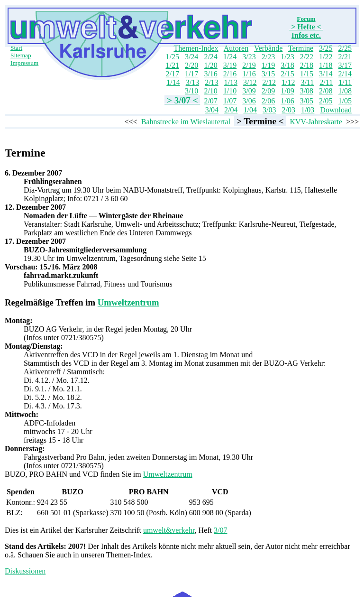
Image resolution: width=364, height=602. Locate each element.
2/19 (249, 65)
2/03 (288, 110)
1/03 (308, 110)
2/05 (326, 101)
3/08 (307, 91)
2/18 (307, 65)
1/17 (191, 74)
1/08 (345, 91)
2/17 (172, 74)
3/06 (249, 101)
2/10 (210, 91)
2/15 (287, 74)
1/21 (172, 65)
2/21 (345, 57)
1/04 (250, 110)
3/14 (326, 74)
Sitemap (21, 55)
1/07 (230, 101)
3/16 (210, 74)
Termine (301, 48)
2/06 (268, 101)
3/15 (268, 74)
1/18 (326, 65)
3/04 (212, 110)
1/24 (230, 57)
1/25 (172, 57)
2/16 (230, 74)
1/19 (268, 65)
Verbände (268, 48)
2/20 (191, 65)
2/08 (326, 91)
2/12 (269, 82)
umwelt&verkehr (169, 530)
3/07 (220, 530)
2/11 (326, 82)
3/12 (250, 82)
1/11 (345, 82)
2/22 (307, 57)
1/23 (287, 57)
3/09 (249, 91)
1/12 (288, 82)
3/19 (230, 65)
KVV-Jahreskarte (316, 122)
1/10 (230, 91)
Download (336, 110)
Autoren (236, 48)
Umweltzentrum (128, 302)
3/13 (192, 82)
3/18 (287, 65)
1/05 (345, 101)
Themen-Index (196, 48)
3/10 (191, 91)
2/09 (268, 91)
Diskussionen (25, 571)
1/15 (307, 74)
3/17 (345, 65)
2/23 (268, 57)
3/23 (249, 57)
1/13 (231, 82)
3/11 (307, 82)
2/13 (211, 82)
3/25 (326, 48)
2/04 (231, 110)
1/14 (173, 82)
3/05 (307, 101)
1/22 (326, 57)
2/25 (345, 48)
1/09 (287, 91)
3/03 (269, 110)
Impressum (24, 63)
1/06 (287, 101)
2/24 (210, 57)
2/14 (345, 74)
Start (16, 48)
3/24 (191, 57)
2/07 (210, 101)
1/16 (249, 74)
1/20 (210, 65)
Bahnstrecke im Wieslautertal (186, 122)
